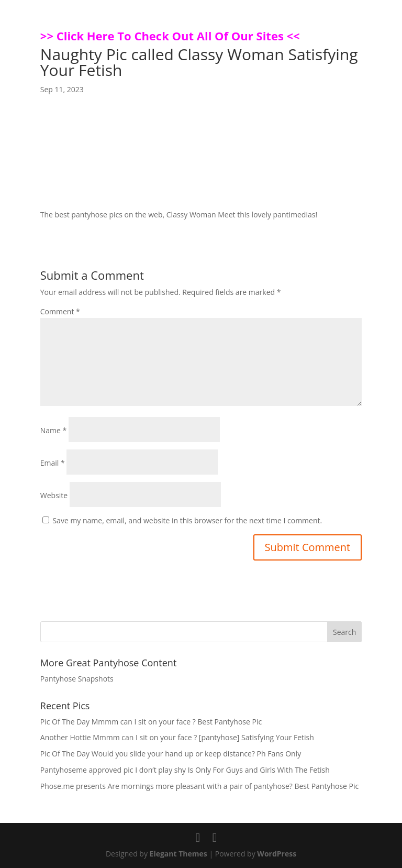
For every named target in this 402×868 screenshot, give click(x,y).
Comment (60, 311)
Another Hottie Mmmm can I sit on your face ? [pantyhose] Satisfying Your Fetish (177, 737)
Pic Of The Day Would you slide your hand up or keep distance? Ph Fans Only (171, 754)
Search (344, 632)
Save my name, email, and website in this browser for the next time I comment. (187, 520)
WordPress (277, 854)
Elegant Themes (178, 854)
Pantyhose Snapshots (77, 679)
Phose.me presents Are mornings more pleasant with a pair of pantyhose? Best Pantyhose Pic (199, 786)
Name (54, 430)
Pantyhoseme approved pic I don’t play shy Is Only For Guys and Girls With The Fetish (185, 770)
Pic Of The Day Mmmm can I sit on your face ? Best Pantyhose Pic (151, 722)
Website (54, 495)
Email (53, 463)
